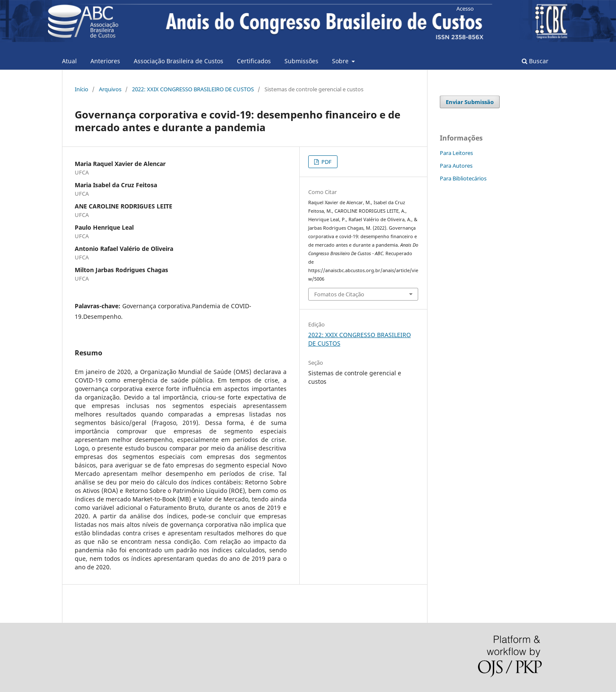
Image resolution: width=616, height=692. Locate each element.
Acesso (465, 8)
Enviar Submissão (470, 102)
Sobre (341, 61)
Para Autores (456, 166)
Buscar (535, 61)
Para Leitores (456, 153)
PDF (326, 162)
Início (82, 89)
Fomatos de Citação (339, 294)
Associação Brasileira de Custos (179, 61)
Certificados (254, 61)
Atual (69, 61)
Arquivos (110, 89)
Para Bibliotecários (463, 178)
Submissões (301, 61)
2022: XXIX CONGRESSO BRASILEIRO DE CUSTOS (193, 89)
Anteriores (105, 61)
